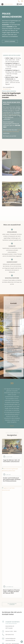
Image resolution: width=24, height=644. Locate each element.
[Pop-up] (22, 1)
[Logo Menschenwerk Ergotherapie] (7, 4)
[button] (22, 642)
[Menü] (20, 4)
